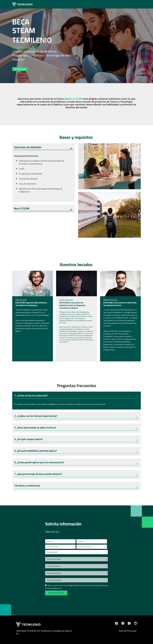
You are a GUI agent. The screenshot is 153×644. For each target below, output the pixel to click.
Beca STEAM (22, 209)
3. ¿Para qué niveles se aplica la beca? (35, 428)
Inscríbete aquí (20, 69)
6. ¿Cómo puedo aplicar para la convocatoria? (39, 463)
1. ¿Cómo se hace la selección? (31, 396)
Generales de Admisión (28, 147)
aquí (60, 588)
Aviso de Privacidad (128, 631)
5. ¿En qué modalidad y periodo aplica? (36, 451)
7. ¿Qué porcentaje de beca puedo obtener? (38, 474)
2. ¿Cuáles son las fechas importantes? (36, 416)
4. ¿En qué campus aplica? (29, 439)
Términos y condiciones (27, 486)
